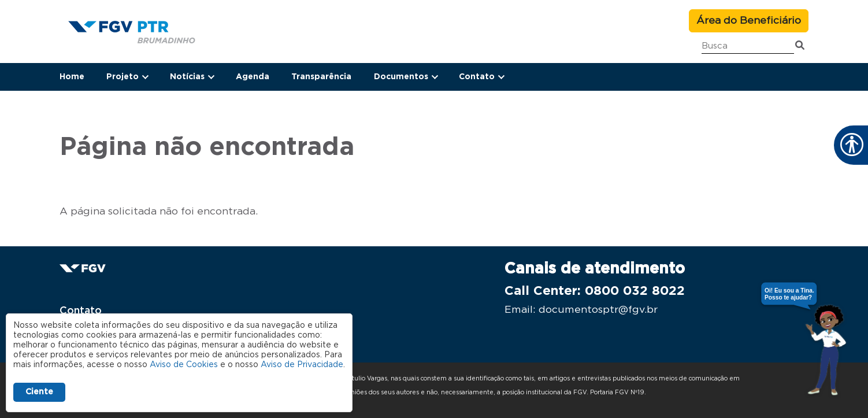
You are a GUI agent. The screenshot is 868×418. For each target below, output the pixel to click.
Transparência (321, 77)
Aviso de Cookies (184, 365)
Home (72, 77)
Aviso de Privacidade (302, 365)
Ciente (39, 392)
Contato (81, 311)
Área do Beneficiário (749, 21)
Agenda (253, 77)
